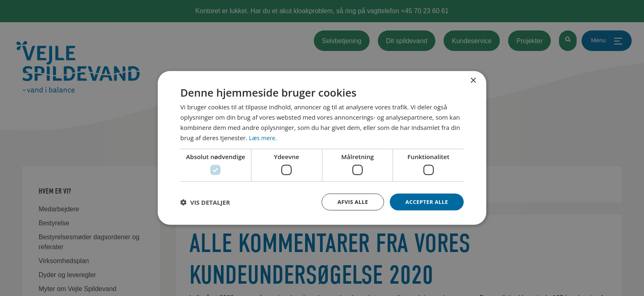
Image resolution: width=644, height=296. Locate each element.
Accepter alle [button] (425, 202)
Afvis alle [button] (349, 202)
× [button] (473, 80)
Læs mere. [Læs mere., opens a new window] (264, 137)
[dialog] (322, 148)
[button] (205, 202)
